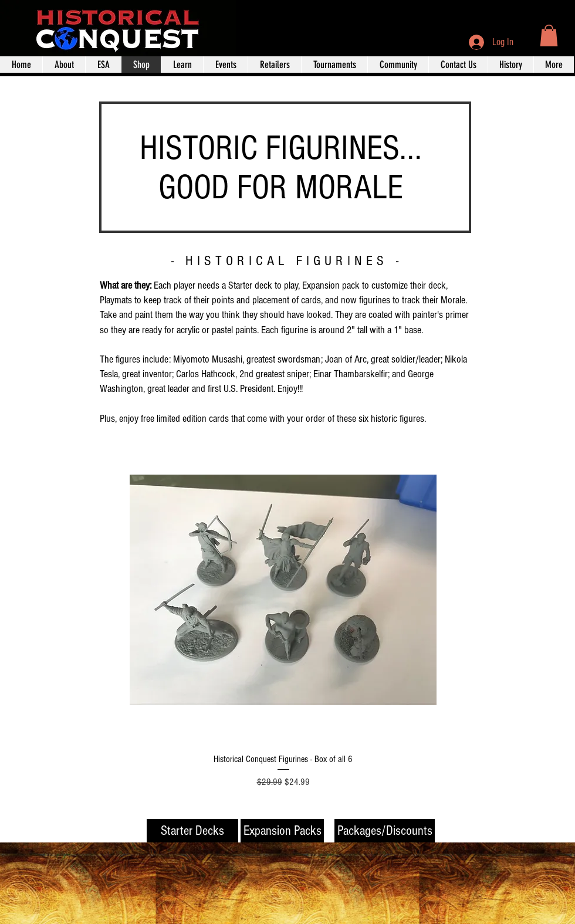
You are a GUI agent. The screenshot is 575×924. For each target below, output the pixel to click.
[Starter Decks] (192, 831)
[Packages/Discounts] (385, 831)
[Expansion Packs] (282, 831)
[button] (549, 35)
